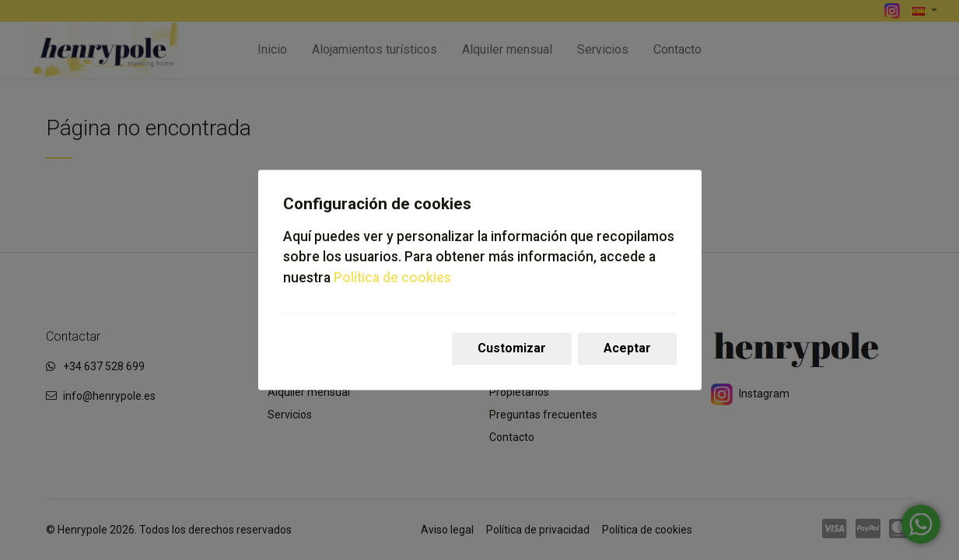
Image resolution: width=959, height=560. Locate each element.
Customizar (512, 349)
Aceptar (627, 349)
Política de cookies (392, 278)
